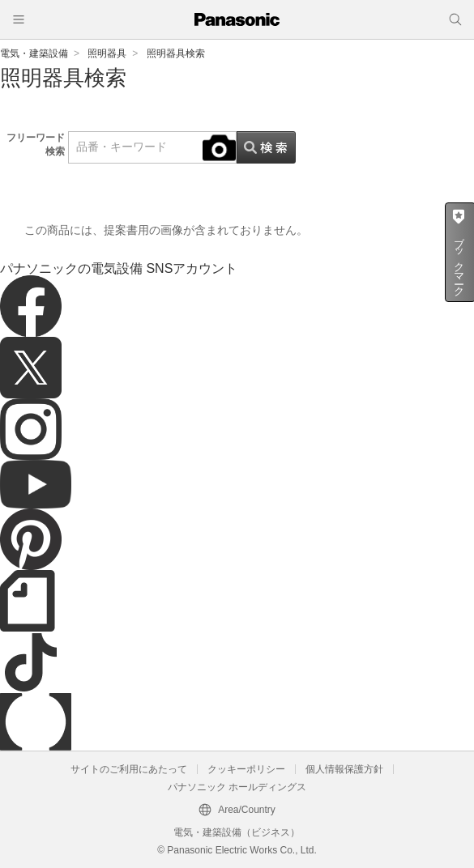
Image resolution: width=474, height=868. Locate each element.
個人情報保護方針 (344, 769)
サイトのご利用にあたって (129, 769)
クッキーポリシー (246, 769)
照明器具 (107, 53)
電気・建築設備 (34, 53)
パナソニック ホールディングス (237, 787)
